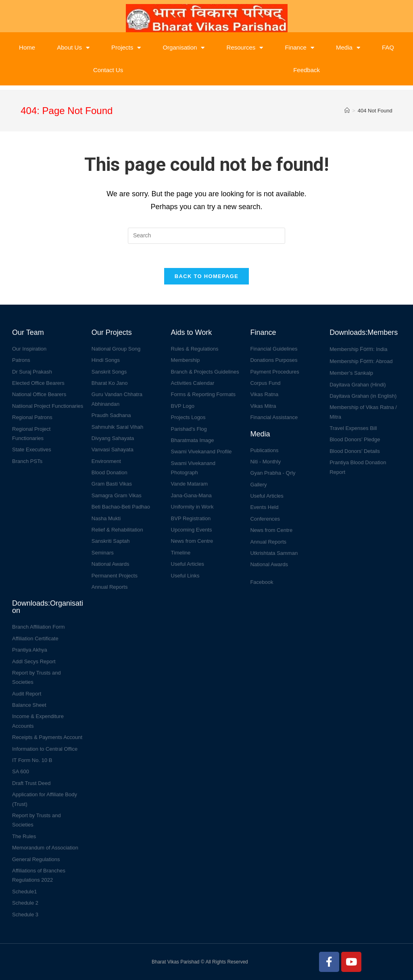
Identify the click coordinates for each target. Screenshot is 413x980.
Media (348, 48)
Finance (299, 48)
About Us (73, 48)
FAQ (388, 47)
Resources (245, 48)
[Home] (347, 111)
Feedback (307, 70)
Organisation (184, 48)
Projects (126, 48)
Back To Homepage (206, 276)
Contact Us (108, 70)
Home (27, 47)
